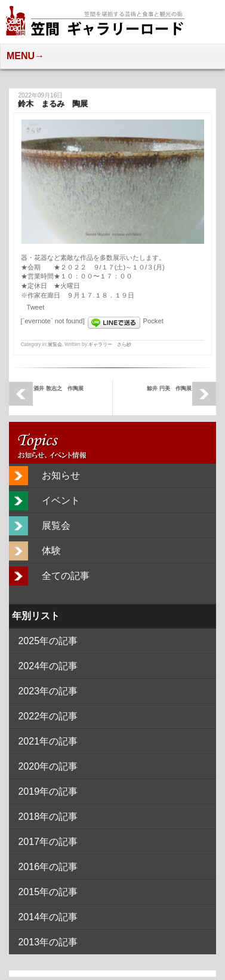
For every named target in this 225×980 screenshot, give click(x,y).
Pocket (153, 321)
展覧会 (55, 344)
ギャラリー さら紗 (110, 344)
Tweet (36, 307)
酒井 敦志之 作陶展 (58, 388)
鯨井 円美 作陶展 (169, 388)
